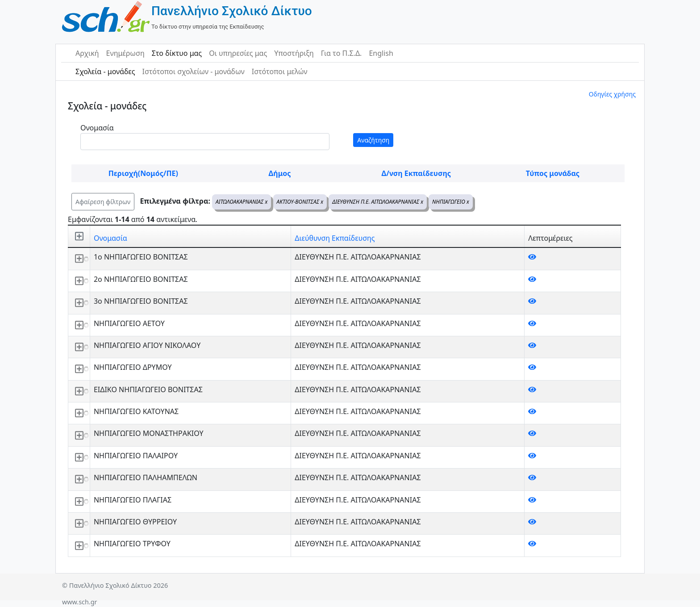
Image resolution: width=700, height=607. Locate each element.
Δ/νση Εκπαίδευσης (416, 173)
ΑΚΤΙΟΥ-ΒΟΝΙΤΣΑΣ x (300, 202)
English (381, 53)
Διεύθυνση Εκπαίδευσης (335, 238)
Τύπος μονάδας (553, 173)
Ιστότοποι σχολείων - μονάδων (193, 71)
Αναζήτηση (373, 140)
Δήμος (280, 173)
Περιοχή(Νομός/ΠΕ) (143, 173)
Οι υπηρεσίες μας (238, 53)
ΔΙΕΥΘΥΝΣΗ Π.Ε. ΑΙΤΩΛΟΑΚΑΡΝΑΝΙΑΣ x (378, 202)
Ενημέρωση (125, 53)
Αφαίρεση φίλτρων (103, 202)
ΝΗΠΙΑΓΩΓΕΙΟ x (451, 202)
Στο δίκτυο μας (177, 53)
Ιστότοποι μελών (280, 71)
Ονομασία (97, 128)
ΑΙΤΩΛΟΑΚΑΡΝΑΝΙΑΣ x (242, 202)
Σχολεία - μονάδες (105, 71)
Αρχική (87, 53)
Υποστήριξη (294, 53)
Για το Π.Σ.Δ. (342, 53)
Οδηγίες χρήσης (612, 94)
